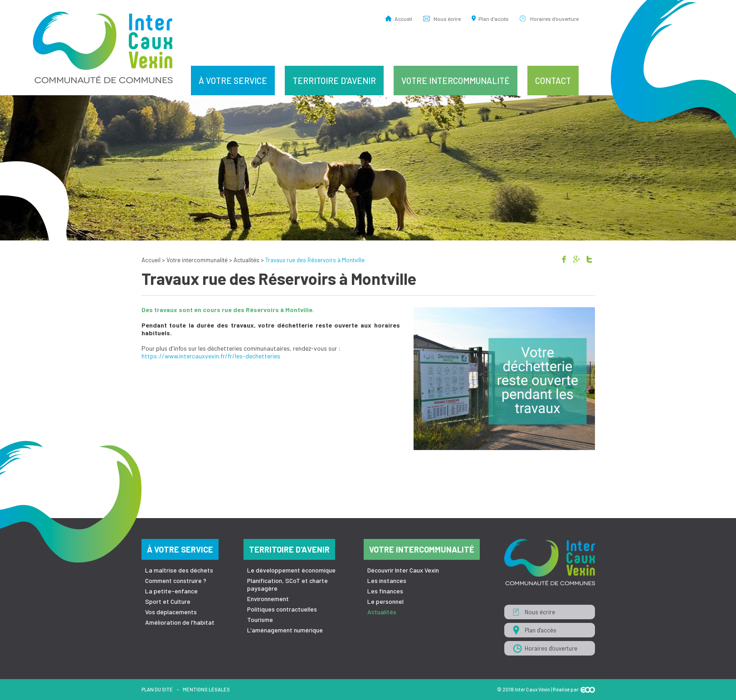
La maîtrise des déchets (179, 570)
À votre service (233, 81)
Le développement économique (291, 570)
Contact (553, 81)
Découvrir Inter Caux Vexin (403, 570)
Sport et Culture (168, 601)
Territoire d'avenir (334, 81)
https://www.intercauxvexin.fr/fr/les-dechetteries (211, 356)
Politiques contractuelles (282, 609)
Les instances (387, 580)
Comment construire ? (176, 580)
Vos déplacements (171, 612)
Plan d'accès (494, 18)
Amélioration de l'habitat (180, 622)
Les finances (385, 591)
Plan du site (157, 689)
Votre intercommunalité (456, 81)
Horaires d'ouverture (554, 18)
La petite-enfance (171, 591)
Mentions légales (206, 689)
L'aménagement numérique (285, 630)
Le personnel (385, 601)
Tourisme (260, 619)
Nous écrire (447, 18)
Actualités (246, 260)
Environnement (268, 599)
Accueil (403, 18)
